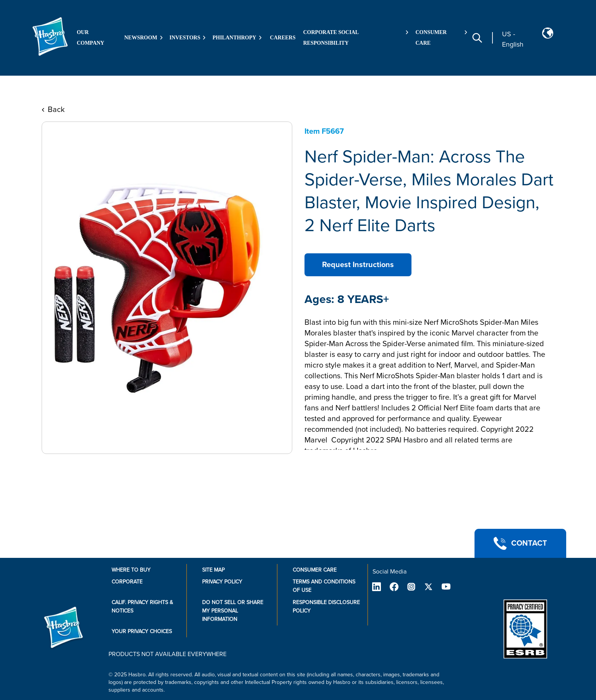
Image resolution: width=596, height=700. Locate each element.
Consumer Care (315, 570)
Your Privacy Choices (142, 631)
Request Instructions (358, 265)
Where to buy (131, 570)
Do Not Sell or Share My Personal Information (233, 611)
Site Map (213, 570)
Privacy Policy (222, 582)
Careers (283, 38)
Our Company (91, 38)
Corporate (127, 582)
